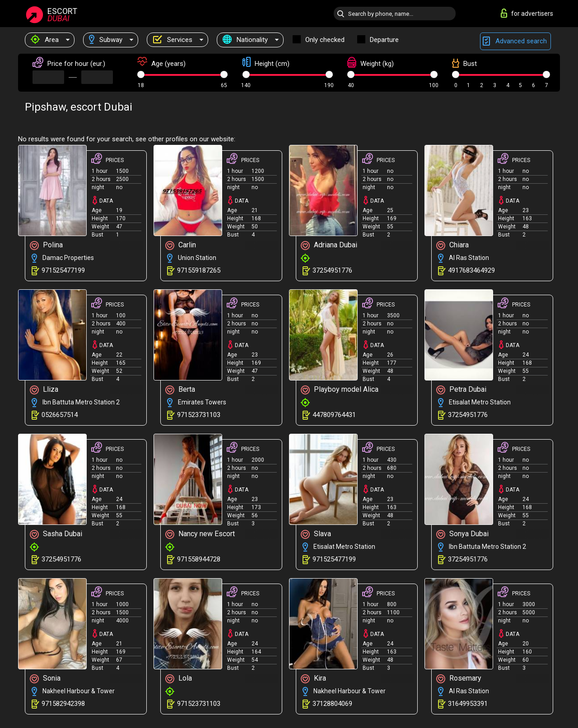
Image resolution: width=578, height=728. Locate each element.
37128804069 (332, 704)
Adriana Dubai (329, 245)
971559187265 (199, 270)
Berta (180, 390)
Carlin (181, 245)
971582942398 (63, 704)
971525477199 (63, 270)
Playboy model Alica (340, 390)
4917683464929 (471, 270)
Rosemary (459, 679)
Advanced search (515, 41)
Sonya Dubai (462, 534)
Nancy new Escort (200, 534)
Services (172, 40)
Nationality (245, 40)
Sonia (45, 679)
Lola (179, 679)
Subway (106, 40)
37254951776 (332, 270)
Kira (313, 679)
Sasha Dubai (56, 534)
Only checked (325, 40)
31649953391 (468, 704)
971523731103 (199, 415)
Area (45, 40)
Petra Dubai (461, 390)
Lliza (44, 390)
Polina (46, 245)
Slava (316, 534)
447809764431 (334, 415)
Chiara (452, 245)
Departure (384, 40)
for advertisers (527, 13)
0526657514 (60, 415)
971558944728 (199, 559)
